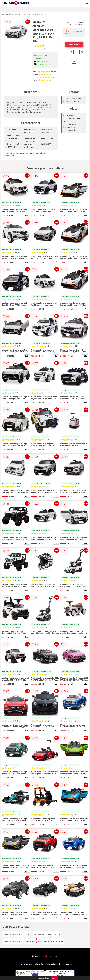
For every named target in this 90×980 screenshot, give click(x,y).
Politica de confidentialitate (46, 964)
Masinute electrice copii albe (17, 934)
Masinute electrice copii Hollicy (35, 14)
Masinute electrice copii (11, 14)
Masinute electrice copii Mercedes (19, 941)
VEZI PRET (74, 44)
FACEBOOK (38, 957)
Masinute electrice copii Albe (50, 941)
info (27, 215)
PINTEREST (51, 957)
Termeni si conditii (24, 964)
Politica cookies (66, 964)
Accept (54, 978)
